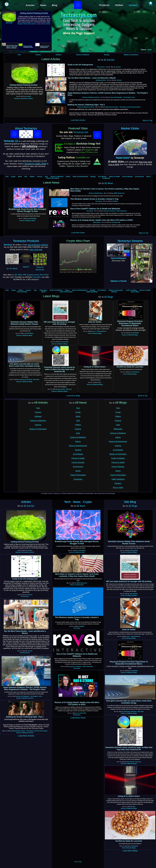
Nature (68, 177)
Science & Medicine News (27, 221)
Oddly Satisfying (92, 292)
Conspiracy (106, 178)
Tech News (99, 201)
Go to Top (78, 862)
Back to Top (147, 120)
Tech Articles (101, 67)
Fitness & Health (114, 177)
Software (59, 55)
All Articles (109, 60)
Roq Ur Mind (135, 292)
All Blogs (109, 297)
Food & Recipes (128, 177)
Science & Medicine (83, 55)
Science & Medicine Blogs (24, 335)
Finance (38, 55)
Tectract (48, 24)
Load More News (78, 233)
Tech (19, 55)
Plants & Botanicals (40, 267)
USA (26, 177)
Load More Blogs (73, 396)
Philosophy (43, 290)
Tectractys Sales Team (35, 164)
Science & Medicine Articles (91, 97)
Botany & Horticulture (131, 55)
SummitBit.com (83, 158)
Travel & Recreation (53, 178)
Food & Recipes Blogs (95, 333)
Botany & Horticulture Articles (27, 24)
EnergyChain (89, 150)
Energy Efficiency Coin (88, 152)
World (20, 177)
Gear (46, 177)
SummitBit (37, 277)
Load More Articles (78, 120)
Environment (139, 177)
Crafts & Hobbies (131, 290)
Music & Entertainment (80, 177)
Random (114, 292)
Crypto (13, 177)
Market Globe (123, 158)
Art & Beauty (102, 177)
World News (97, 222)
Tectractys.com (81, 132)
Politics (32, 177)
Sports (148, 177)
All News (109, 183)
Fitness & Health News (96, 193)
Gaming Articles (101, 80)
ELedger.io (70, 144)
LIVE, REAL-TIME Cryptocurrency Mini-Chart (31, 275)
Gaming (107, 55)
